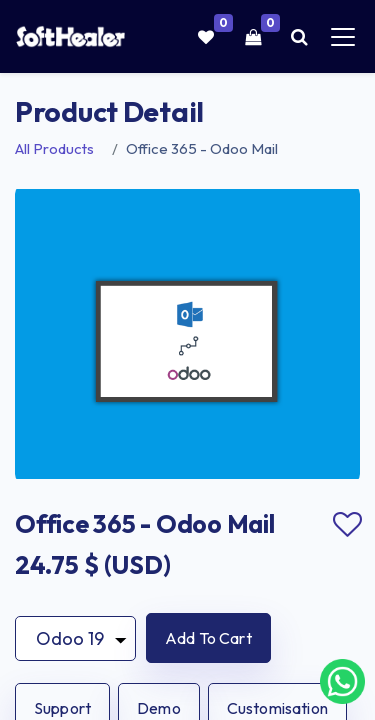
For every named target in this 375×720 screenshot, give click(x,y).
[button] (208, 638)
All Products (54, 148)
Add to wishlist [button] (347, 525)
